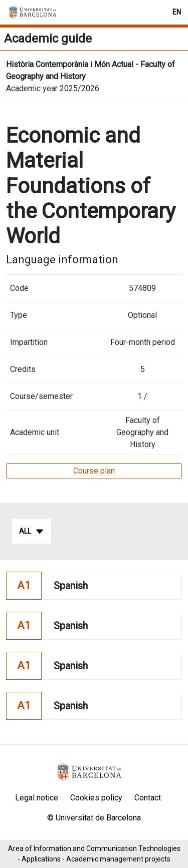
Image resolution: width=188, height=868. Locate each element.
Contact (148, 798)
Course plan (94, 471)
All (32, 532)
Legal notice (37, 798)
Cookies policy (96, 798)
